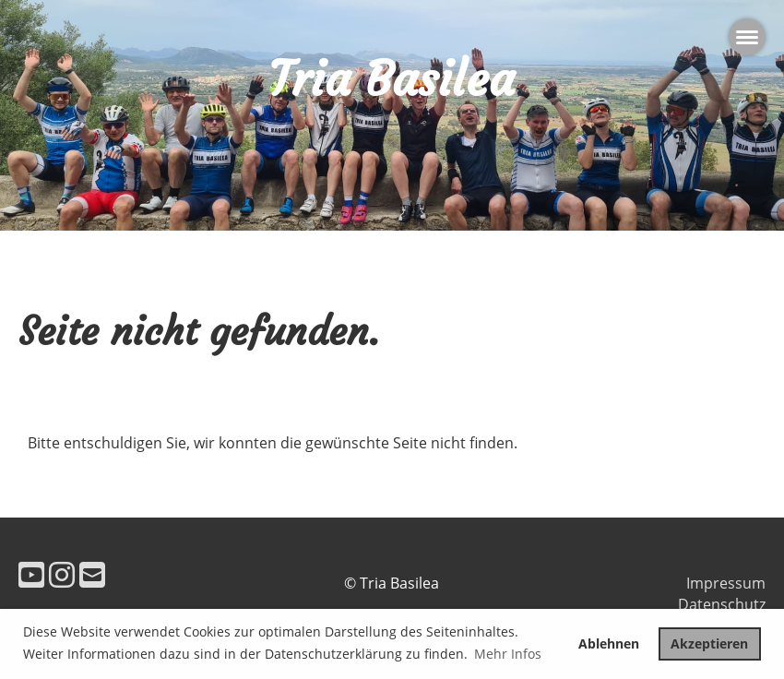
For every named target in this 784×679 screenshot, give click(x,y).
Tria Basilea (392, 79)
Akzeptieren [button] (709, 643)
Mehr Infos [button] (508, 654)
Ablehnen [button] (609, 643)
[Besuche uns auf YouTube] (31, 574)
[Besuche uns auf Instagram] (62, 574)
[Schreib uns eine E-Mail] (92, 574)
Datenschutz (722, 604)
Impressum (726, 583)
